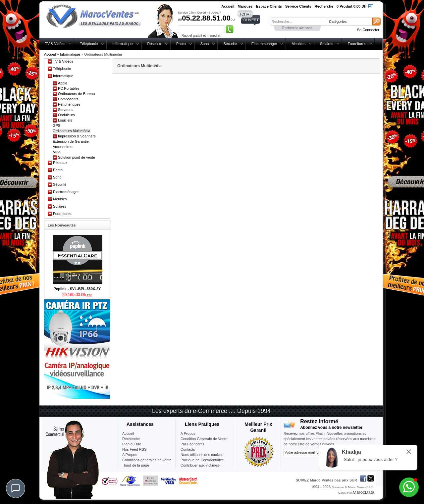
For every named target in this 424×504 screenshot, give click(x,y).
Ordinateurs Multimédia (72, 131)
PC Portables (69, 88)
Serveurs (65, 110)
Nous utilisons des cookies (202, 455)
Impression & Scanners (77, 136)
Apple (63, 83)
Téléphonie (89, 44)
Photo (181, 44)
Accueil (50, 54)
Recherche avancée (297, 28)
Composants (68, 99)
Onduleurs (66, 115)
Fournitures (357, 44)
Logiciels (65, 120)
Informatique (122, 44)
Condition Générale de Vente (204, 439)
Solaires (327, 44)
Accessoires (62, 147)
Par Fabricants (192, 444)
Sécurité (230, 44)
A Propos (188, 433)
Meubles (298, 44)
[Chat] (16, 488)
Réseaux (155, 44)
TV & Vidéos (55, 44)
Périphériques (69, 104)
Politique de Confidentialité (202, 460)
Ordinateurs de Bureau (76, 94)
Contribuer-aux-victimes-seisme (200, 468)
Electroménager (264, 44)
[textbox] (298, 22)
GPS (56, 126)
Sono (205, 44)
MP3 (56, 152)
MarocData (364, 492)
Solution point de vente (77, 157)
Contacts (188, 449)
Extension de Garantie (71, 141)
